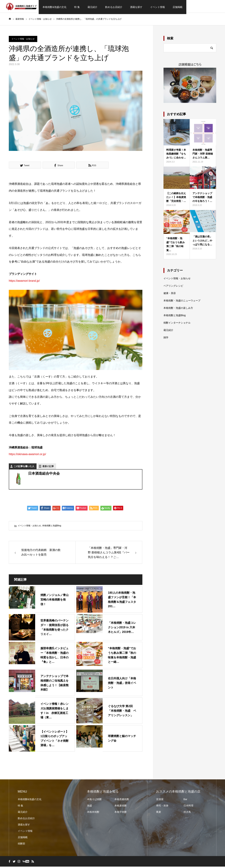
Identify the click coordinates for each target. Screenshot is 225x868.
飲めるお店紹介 (114, 7)
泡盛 (89, 807)
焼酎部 (21, 845)
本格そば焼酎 (94, 801)
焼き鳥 (187, 813)
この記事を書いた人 (24, 468)
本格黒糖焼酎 (122, 801)
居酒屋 (160, 801)
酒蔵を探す (136, 7)
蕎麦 (159, 813)
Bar (185, 801)
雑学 (166, 339)
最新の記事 (48, 468)
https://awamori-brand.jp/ (24, 282)
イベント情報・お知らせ (23, 40)
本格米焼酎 (93, 813)
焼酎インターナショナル (177, 324)
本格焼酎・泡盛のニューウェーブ (182, 302)
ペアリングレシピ (173, 287)
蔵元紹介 (92, 7)
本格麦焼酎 (121, 807)
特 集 (77, 7)
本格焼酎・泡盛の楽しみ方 (178, 309)
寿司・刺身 (162, 807)
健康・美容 (170, 295)
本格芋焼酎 (121, 813)
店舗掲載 (178, 7)
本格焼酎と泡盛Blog (52, 527)
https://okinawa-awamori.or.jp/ (27, 456)
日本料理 (188, 807)
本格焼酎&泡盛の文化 (54, 7)
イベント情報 (157, 7)
